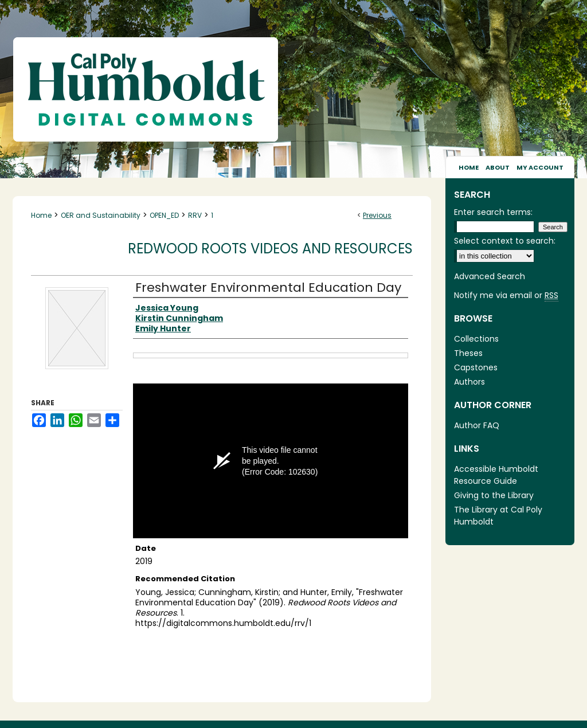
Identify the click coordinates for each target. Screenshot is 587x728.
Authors (469, 382)
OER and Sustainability (101, 215)
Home (41, 215)
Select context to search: (505, 241)
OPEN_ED (164, 215)
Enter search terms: (493, 212)
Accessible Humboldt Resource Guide (496, 475)
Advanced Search (490, 276)
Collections (476, 339)
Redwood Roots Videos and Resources (270, 248)
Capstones (476, 367)
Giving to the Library (494, 495)
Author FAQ (477, 425)
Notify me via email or (506, 295)
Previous (377, 215)
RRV (195, 215)
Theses (468, 353)
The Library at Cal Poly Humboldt (498, 516)
